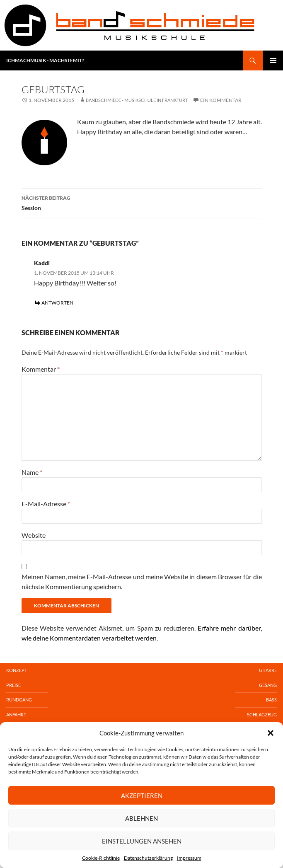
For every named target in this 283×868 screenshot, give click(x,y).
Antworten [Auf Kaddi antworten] (57, 303)
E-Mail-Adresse (46, 504)
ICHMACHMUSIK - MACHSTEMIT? (45, 60)
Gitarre (268, 670)
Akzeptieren (142, 795)
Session (142, 202)
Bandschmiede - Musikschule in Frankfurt (137, 100)
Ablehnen (141, 818)
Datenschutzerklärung (148, 858)
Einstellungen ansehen (142, 841)
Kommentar (41, 369)
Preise (13, 685)
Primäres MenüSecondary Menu (273, 60)
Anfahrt (16, 714)
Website (34, 535)
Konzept (17, 670)
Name (32, 472)
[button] (271, 733)
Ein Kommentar (221, 100)
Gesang (268, 685)
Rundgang (19, 700)
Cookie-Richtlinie (101, 858)
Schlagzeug (262, 714)
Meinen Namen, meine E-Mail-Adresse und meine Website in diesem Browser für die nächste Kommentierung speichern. (142, 581)
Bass (271, 700)
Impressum (189, 858)
